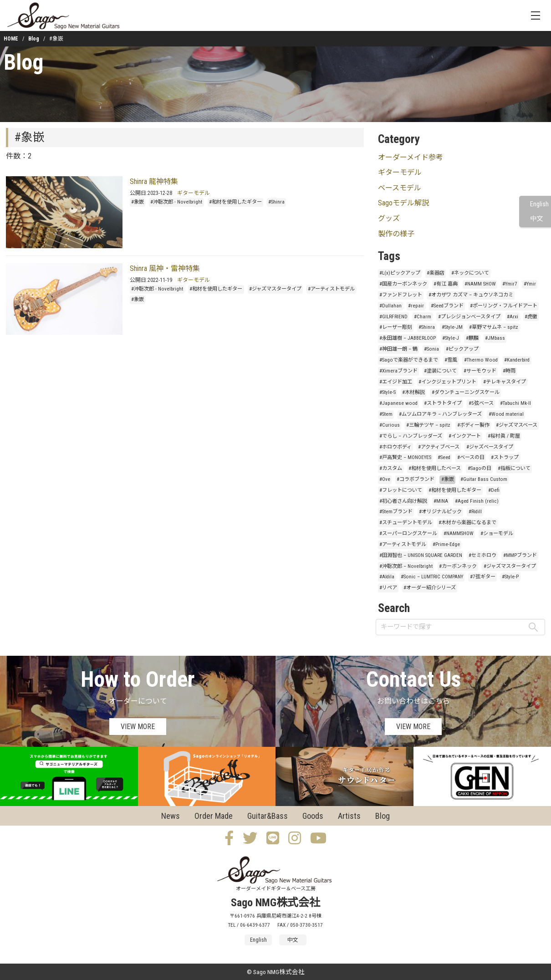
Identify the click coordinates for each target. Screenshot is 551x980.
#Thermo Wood (481, 360)
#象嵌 (138, 202)
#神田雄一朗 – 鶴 (398, 349)
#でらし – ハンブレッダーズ (411, 436)
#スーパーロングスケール (408, 533)
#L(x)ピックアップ (400, 273)
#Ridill (475, 512)
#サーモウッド (480, 371)
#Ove (385, 479)
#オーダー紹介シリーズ (430, 588)
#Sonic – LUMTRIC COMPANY (432, 577)
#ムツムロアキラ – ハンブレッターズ (440, 414)
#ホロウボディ (395, 447)
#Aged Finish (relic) (477, 501)
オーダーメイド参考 (411, 157)
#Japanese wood (398, 403)
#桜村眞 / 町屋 (504, 436)
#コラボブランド (416, 479)
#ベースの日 (471, 457)
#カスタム (391, 468)
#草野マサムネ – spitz (494, 327)
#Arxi (513, 317)
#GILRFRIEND (393, 317)
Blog (34, 39)
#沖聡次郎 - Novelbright (176, 202)
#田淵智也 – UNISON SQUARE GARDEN (421, 555)
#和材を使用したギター (235, 202)
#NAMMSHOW (459, 533)
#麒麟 (472, 338)
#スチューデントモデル (406, 523)
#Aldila (387, 577)
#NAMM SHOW (480, 284)
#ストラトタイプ (443, 403)
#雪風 (451, 360)
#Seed (444, 457)
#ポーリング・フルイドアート (504, 306)
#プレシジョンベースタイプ (469, 317)
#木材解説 (413, 392)
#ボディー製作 (473, 425)
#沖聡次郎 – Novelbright (406, 566)
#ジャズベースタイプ (490, 447)
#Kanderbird (517, 360)
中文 (536, 219)
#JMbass (495, 338)
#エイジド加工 (396, 382)
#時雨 (509, 371)
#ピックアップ (462, 349)
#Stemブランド (396, 512)
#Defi (494, 490)
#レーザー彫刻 (396, 327)
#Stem (386, 414)
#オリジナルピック (440, 512)
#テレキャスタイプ (505, 382)
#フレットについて (401, 490)
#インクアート (465, 436)
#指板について (514, 468)
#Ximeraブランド (398, 371)
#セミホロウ (482, 555)
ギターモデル (194, 193)
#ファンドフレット (401, 295)
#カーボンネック (458, 566)
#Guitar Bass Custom (484, 479)
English (539, 204)
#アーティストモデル (331, 289)
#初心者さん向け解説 (403, 501)
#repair (416, 306)
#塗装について (440, 371)
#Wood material (506, 414)
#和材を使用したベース (435, 468)
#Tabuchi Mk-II (515, 403)
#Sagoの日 (480, 468)
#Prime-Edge (446, 544)
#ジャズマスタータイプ (275, 289)
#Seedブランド (447, 306)
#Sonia (431, 349)
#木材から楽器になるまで (467, 523)
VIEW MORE (138, 727)
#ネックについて (470, 273)
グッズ (389, 218)
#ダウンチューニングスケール (466, 392)
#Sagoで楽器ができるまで (409, 360)
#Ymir (530, 284)
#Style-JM (452, 327)
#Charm (423, 317)
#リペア (388, 588)
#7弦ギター (483, 577)
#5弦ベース (481, 403)
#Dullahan (390, 306)
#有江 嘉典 (446, 284)
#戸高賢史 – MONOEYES (405, 457)
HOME (11, 39)
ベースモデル (400, 188)
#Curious (390, 425)
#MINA (441, 501)
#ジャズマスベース (517, 425)
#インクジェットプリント (447, 382)
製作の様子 (396, 234)
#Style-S (388, 392)
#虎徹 (531, 317)
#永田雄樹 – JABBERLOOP (408, 338)
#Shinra (276, 202)
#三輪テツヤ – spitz (428, 425)
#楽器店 (436, 273)
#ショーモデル (497, 533)
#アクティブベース (439, 447)
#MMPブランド (520, 555)
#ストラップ (505, 457)
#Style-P (510, 577)
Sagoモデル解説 (403, 203)
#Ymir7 (510, 284)
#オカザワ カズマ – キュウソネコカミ (471, 295)
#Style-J (451, 338)
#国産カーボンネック (403, 284)
